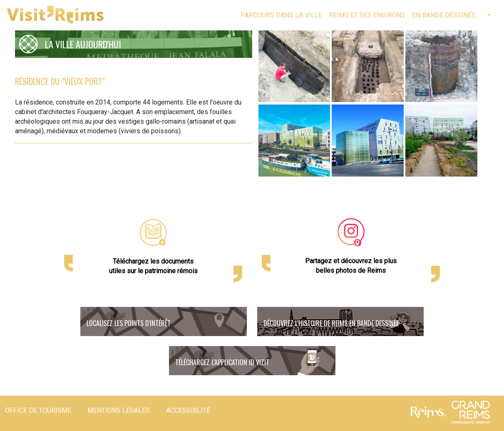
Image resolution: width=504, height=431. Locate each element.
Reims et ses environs (367, 15)
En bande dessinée (444, 15)
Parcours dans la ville (281, 15)
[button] (488, 15)
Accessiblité (188, 410)
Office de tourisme (38, 410)
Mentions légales (119, 410)
